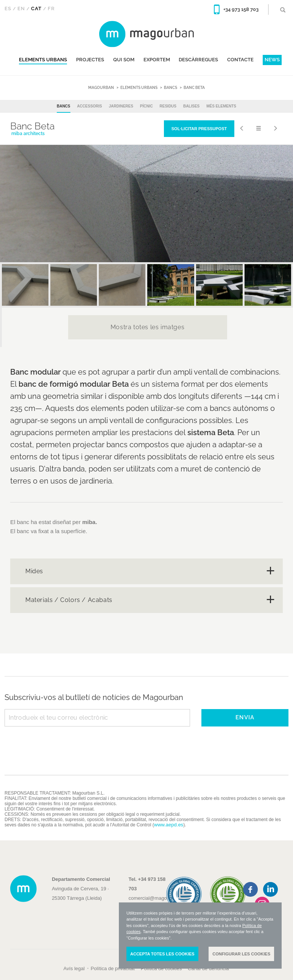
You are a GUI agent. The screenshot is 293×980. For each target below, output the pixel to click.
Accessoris (89, 106)
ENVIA (245, 717)
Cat (36, 9)
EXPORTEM (157, 60)
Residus (168, 106)
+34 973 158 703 (241, 9)
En (21, 9)
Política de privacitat (113, 968)
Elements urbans (43, 60)
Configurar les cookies (241, 954)
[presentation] (62, 745)
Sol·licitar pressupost (199, 129)
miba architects (28, 134)
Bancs (64, 106)
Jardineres (121, 106)
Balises (191, 106)
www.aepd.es (169, 825)
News (272, 60)
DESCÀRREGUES (198, 60)
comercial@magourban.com (160, 898)
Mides (34, 571)
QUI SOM (124, 60)
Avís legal (74, 968)
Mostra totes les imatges (147, 327)
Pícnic (146, 106)
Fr (51, 9)
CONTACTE (240, 60)
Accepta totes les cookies (162, 954)
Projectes (90, 60)
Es (8, 9)
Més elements (221, 106)
